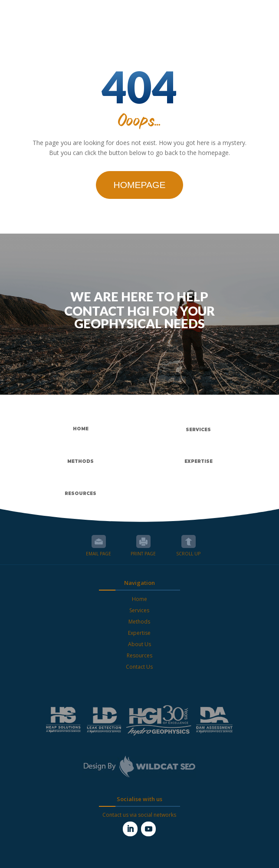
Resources (139, 655)
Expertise (139, 633)
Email (99, 541)
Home (139, 599)
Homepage (140, 185)
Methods (139, 622)
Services (139, 610)
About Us (139, 644)
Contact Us (139, 667)
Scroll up (189, 541)
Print (143, 541)
